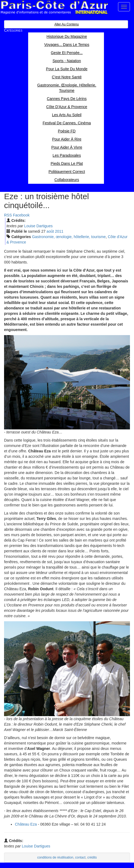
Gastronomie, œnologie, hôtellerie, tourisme (69, 237)
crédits (92, 857)
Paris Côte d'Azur (54, 7)
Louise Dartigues (38, 226)
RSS (8, 215)
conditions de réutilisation (55, 857)
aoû (50, 231)
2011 (59, 231)
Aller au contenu (67, 24)
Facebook (21, 215)
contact (80, 857)
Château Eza (26, 824)
